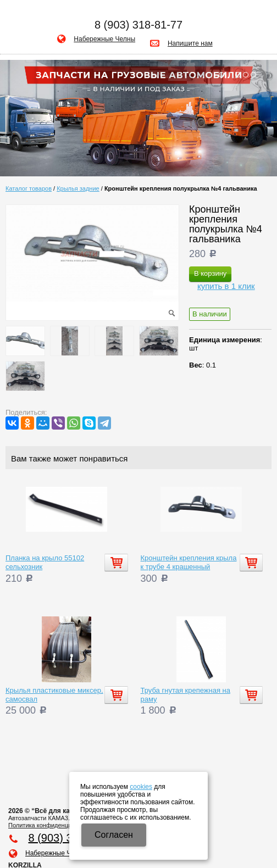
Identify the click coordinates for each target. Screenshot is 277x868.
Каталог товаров (29, 188)
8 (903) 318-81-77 (138, 25)
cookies (141, 787)
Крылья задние (78, 188)
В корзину (210, 273)
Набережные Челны (104, 39)
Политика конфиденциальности (53, 825)
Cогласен (114, 835)
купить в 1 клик (226, 286)
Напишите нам (190, 43)
